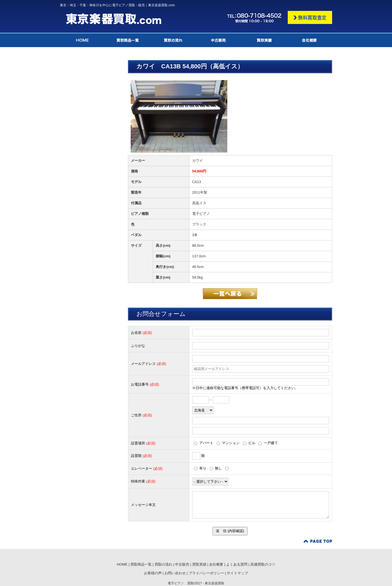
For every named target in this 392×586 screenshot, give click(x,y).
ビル (249, 443)
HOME (122, 564)
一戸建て (268, 443)
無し (216, 468)
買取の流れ (163, 564)
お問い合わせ (175, 573)
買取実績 (199, 564)
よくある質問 (237, 564)
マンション (228, 443)
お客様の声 (153, 573)
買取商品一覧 (141, 564)
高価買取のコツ (263, 564)
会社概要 (216, 564)
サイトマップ (237, 573)
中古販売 (182, 564)
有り (200, 468)
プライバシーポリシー (206, 573)
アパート (204, 443)
